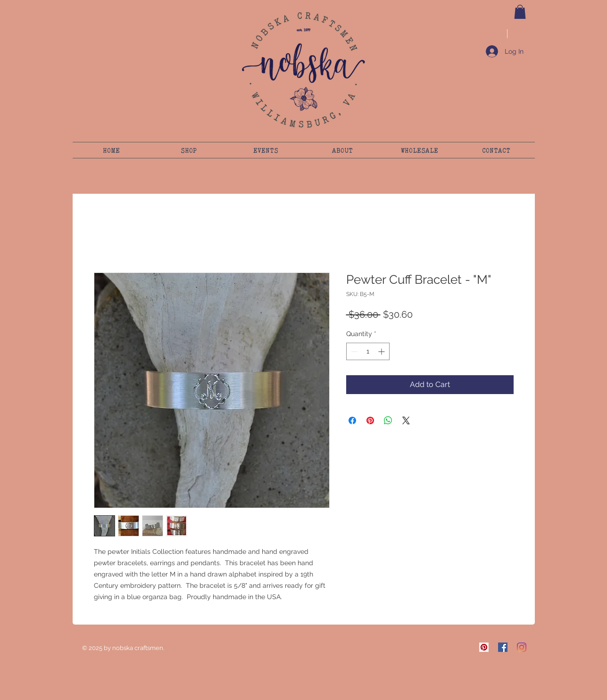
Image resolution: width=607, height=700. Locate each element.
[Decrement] (353, 351)
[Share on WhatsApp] (388, 420)
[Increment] (382, 351)
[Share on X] (406, 420)
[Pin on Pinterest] (370, 420)
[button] (520, 12)
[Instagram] (522, 647)
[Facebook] (503, 647)
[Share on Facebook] (352, 420)
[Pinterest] (484, 647)
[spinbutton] (368, 351)
